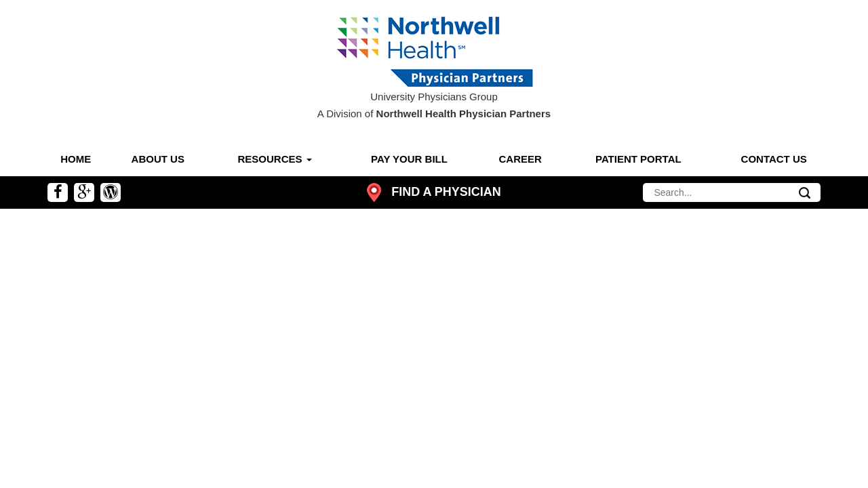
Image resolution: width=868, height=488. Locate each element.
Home (76, 159)
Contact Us (774, 159)
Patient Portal (638, 159)
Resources (274, 159)
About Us (158, 159)
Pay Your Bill (409, 159)
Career (520, 159)
